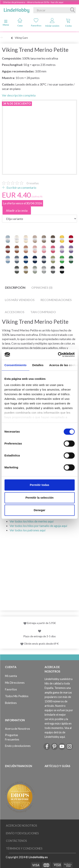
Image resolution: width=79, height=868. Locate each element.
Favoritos (36, 22)
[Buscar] (73, 10)
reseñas (33, 183)
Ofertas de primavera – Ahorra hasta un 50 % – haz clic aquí (33, 2)
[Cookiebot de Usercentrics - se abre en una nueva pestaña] (58, 355)
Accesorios (15, 312)
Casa (20, 22)
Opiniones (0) (42, 287)
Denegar (39, 510)
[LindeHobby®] (17, 9)
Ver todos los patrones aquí (27, 530)
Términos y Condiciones (24, 848)
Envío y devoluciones (18, 746)
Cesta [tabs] (68, 23)
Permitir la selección (40, 498)
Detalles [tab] (38, 365)
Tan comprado (43, 312)
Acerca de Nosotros (17, 729)
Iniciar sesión (52, 23)
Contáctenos (16, 841)
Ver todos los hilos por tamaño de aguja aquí (38, 526)
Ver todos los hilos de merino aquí (32, 521)
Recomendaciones (56, 300)
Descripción (15, 287)
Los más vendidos (20, 300)
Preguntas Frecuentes (12, 737)
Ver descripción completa (19, 95)
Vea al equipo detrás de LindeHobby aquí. (58, 732)
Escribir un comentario (21, 187)
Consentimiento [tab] (15, 365)
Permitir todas (39, 485)
